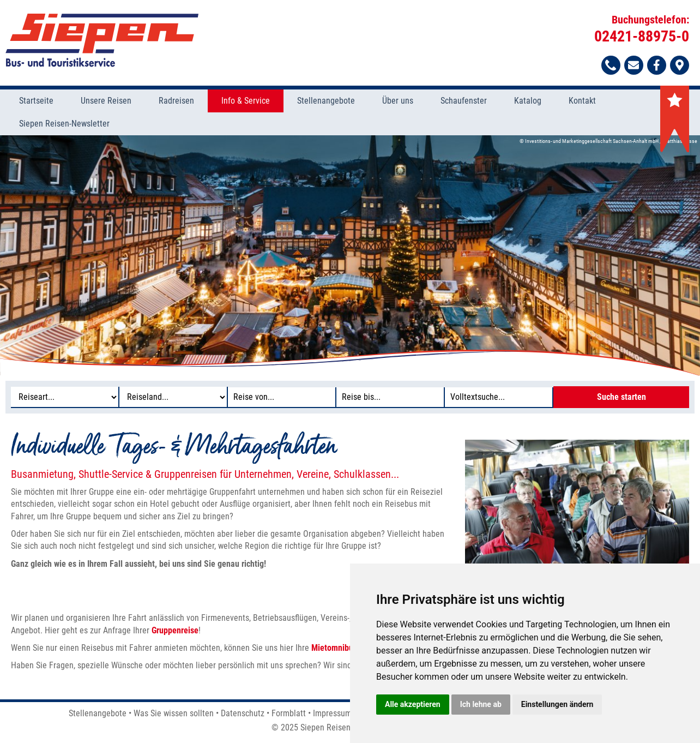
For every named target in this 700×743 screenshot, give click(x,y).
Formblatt (289, 713)
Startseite (36, 101)
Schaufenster (464, 101)
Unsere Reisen (106, 101)
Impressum (332, 713)
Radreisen (176, 101)
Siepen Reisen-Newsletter (64, 124)
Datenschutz (243, 713)
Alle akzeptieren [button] (413, 704)
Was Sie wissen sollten (174, 713)
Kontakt (582, 101)
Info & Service (246, 101)
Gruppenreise (175, 630)
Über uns (398, 101)
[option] (350, 255)
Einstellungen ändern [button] (557, 704)
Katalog (528, 101)
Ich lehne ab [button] (481, 704)
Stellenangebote (326, 101)
